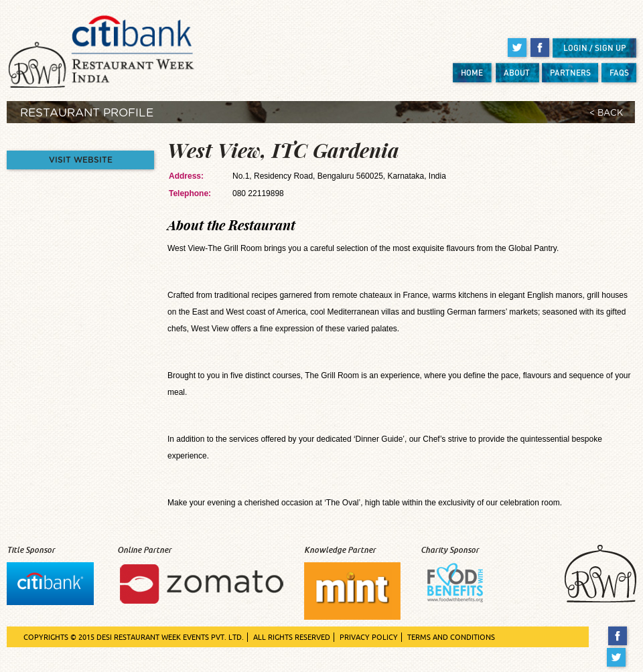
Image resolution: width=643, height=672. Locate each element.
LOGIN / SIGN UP (595, 48)
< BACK (606, 113)
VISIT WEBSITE (81, 160)
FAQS (619, 73)
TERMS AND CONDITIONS (451, 637)
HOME (472, 73)
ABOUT (517, 73)
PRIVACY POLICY (369, 637)
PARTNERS (570, 73)
